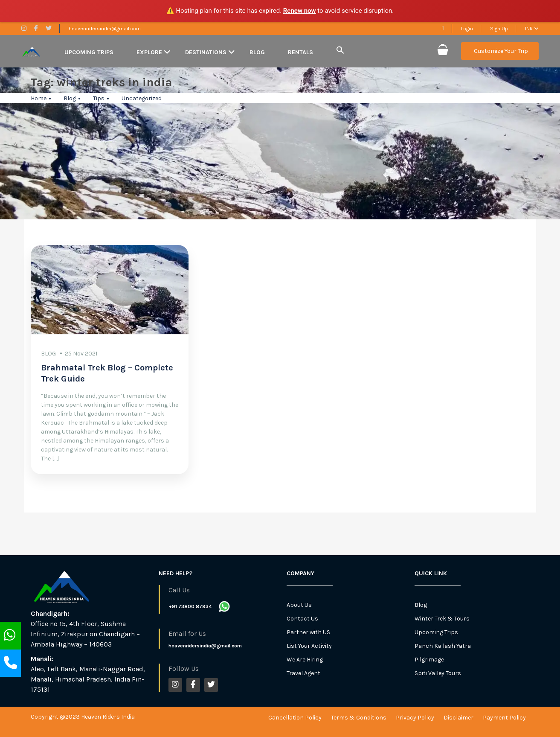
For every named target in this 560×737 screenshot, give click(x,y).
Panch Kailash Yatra (443, 646)
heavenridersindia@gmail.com (105, 29)
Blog (257, 52)
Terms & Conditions (359, 718)
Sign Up (499, 29)
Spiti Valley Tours (438, 673)
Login (467, 29)
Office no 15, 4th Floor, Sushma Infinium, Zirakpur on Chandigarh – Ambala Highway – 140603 (85, 634)
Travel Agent (303, 673)
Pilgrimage (429, 660)
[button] (340, 51)
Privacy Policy (415, 718)
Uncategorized (142, 98)
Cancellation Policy (295, 718)
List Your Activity (309, 646)
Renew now (300, 11)
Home (39, 98)
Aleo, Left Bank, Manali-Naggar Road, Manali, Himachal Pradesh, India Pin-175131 (88, 679)
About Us (299, 605)
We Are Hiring (305, 660)
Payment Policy (504, 718)
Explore (149, 52)
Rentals (300, 52)
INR (532, 29)
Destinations (206, 52)
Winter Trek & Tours (442, 619)
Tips (99, 98)
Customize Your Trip (501, 51)
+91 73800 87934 (190, 606)
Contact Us (302, 619)
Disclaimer (458, 718)
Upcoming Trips (89, 52)
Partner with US (308, 632)
